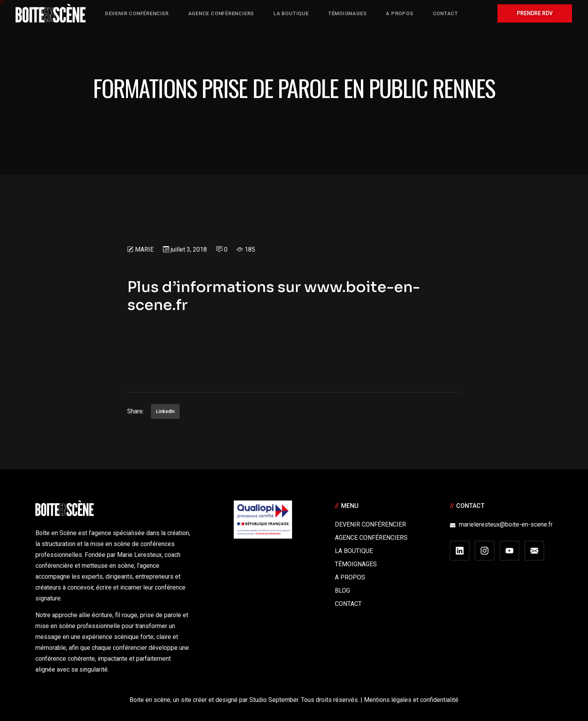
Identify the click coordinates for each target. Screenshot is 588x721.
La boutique (354, 551)
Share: (136, 411)
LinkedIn (165, 411)
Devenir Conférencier (370, 524)
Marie (144, 249)
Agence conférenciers (371, 538)
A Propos (350, 577)
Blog (342, 591)
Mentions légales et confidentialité (411, 700)
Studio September (274, 700)
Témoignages (356, 564)
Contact (348, 604)
